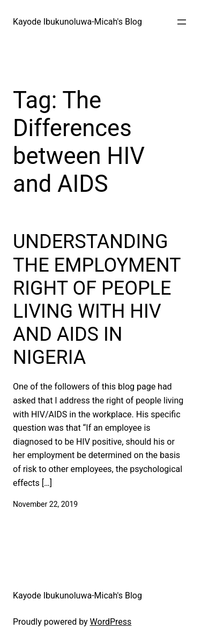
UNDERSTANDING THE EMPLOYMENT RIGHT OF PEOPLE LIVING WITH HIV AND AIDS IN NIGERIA (97, 299)
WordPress (111, 622)
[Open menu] (182, 22)
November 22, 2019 (45, 504)
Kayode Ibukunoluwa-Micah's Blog (77, 22)
